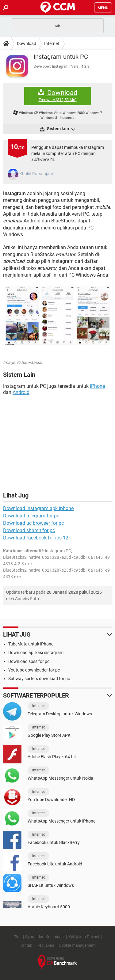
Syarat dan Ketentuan (44, 937)
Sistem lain (61, 129)
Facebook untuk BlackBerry (54, 842)
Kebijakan (45, 945)
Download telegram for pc (31, 516)
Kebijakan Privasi (84, 937)
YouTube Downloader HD (51, 800)
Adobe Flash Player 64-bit (52, 757)
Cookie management (77, 945)
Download (27, 44)
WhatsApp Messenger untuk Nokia (60, 778)
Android (21, 392)
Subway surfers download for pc (39, 679)
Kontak (26, 945)
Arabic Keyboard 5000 (49, 907)
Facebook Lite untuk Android (55, 864)
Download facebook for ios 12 (36, 538)
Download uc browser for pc (33, 523)
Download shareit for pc (29, 530)
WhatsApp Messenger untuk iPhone (61, 821)
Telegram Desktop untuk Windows (60, 714)
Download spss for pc (29, 661)
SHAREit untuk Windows (51, 885)
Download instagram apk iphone (38, 508)
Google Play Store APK (49, 735)
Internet (52, 44)
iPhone (97, 386)
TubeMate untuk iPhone (31, 644)
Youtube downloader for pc (34, 670)
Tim (17, 937)
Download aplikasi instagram (36, 653)
